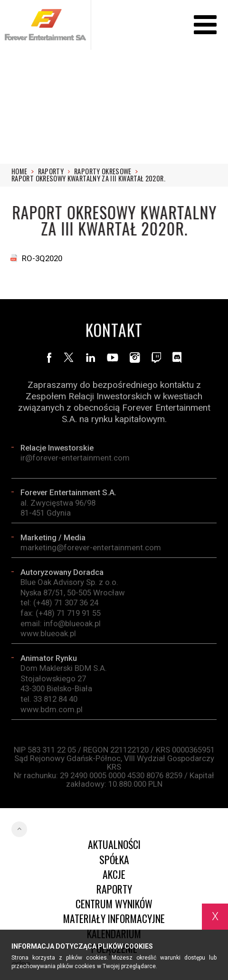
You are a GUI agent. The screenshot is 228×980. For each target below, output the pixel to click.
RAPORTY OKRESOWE (106, 171)
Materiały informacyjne (114, 919)
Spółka (114, 860)
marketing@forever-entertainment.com (91, 550)
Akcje (114, 874)
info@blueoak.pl (72, 625)
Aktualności (114, 844)
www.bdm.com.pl (52, 711)
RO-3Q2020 (42, 258)
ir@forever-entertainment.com (75, 460)
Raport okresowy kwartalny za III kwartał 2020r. (88, 179)
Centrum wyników (114, 904)
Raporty (54, 171)
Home (23, 171)
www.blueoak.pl (48, 636)
